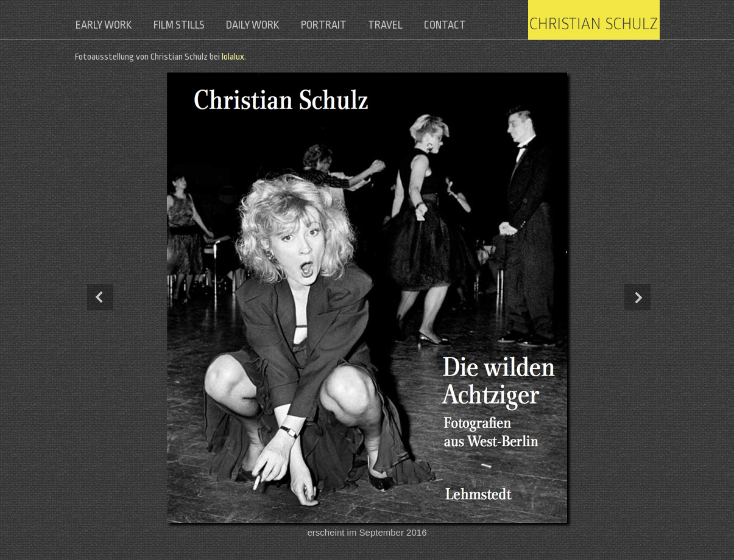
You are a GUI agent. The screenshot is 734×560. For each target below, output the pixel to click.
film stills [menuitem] (184, 25)
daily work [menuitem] (261, 25)
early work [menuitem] (105, 25)
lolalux (233, 57)
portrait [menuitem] (336, 25)
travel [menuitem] (401, 25)
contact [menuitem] (464, 25)
